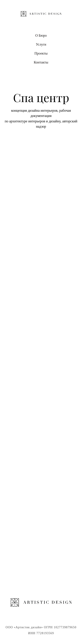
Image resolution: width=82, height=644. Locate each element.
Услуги (41, 44)
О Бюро (41, 35)
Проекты (41, 53)
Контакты (41, 62)
